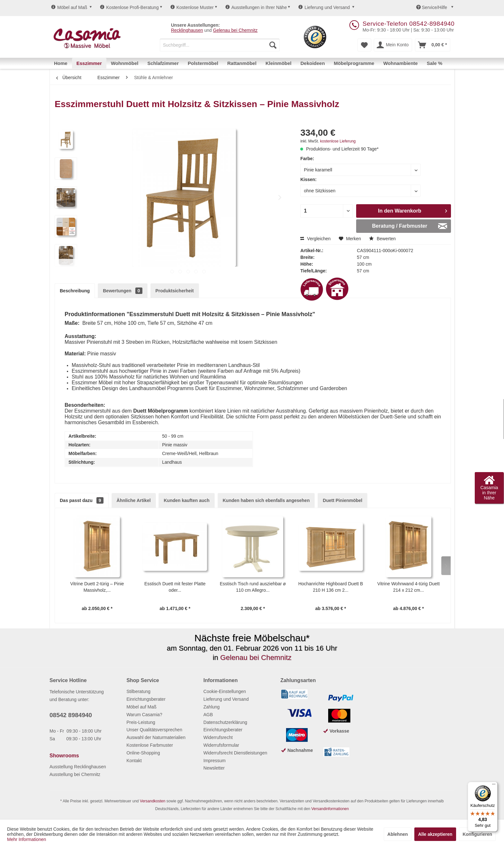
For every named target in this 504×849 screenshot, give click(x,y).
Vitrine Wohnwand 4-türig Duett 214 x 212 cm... (409, 587)
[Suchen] (273, 45)
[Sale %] (435, 63)
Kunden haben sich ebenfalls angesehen (266, 500)
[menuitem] (220, 45)
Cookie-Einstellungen (225, 691)
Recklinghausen (187, 30)
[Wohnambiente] (400, 63)
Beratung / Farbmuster (410, 225)
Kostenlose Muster (192, 7)
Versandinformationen (330, 809)
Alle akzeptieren (435, 834)
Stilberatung (138, 691)
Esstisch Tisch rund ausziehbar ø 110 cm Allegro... (253, 587)
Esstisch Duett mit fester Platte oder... (175, 587)
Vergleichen (315, 239)
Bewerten (382, 239)
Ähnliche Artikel (134, 500)
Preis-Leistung (141, 722)
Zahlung (212, 707)
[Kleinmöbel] (279, 63)
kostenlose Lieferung (338, 141)
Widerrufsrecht (218, 737)
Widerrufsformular (221, 745)
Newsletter (214, 768)
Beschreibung (75, 291)
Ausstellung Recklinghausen (78, 767)
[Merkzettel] (364, 45)
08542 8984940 (71, 715)
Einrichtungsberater (146, 699)
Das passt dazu (82, 500)
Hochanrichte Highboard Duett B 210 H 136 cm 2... (331, 587)
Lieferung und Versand (324, 7)
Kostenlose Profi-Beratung (129, 7)
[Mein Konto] (393, 45)
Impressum (215, 761)
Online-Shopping (143, 753)
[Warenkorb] (433, 45)
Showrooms (64, 756)
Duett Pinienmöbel (342, 500)
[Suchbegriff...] (220, 45)
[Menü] (494, 786)
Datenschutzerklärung (225, 722)
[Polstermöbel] (203, 63)
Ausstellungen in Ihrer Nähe (256, 7)
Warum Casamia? (144, 715)
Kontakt (134, 761)
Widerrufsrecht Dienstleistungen (235, 753)
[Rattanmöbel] (242, 63)
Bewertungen (122, 291)
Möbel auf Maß (69, 7)
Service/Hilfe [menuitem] (432, 7)
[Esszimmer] (89, 63)
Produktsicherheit (175, 291)
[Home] (61, 63)
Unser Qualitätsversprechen (154, 730)
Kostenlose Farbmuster (150, 745)
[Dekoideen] (313, 63)
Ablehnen (398, 834)
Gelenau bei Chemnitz (235, 30)
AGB (208, 715)
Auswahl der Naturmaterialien (156, 737)
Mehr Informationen (27, 839)
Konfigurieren (477, 834)
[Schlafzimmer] (163, 63)
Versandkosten (153, 801)
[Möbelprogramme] (354, 63)
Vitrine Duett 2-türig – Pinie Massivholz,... (97, 587)
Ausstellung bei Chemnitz (75, 774)
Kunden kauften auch (186, 500)
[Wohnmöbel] (125, 63)
